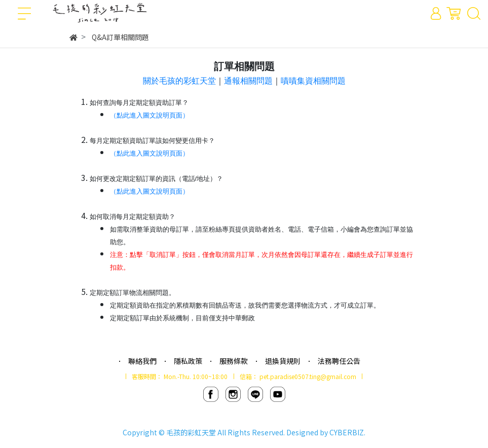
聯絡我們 (142, 361)
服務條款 (234, 361)
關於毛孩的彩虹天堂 (179, 81)
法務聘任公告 (339, 361)
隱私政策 (188, 361)
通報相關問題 (248, 81)
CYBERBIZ (347, 432)
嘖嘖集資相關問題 (313, 81)
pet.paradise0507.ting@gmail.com (308, 376)
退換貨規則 (283, 361)
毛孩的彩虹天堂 (191, 432)
